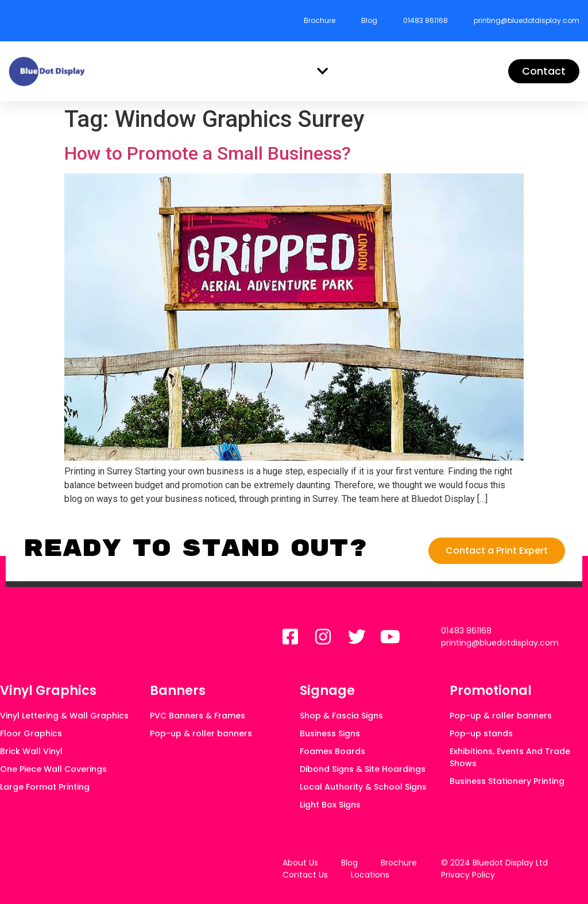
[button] (323, 72)
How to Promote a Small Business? (208, 153)
